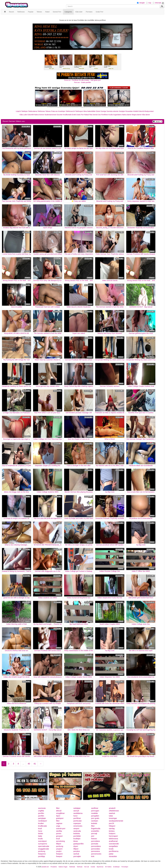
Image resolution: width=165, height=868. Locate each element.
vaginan (59, 823)
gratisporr (60, 818)
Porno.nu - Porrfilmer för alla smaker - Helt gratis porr (83, 80)
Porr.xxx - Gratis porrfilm (82, 82)
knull (40, 829)
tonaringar (113, 818)
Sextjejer (122, 111)
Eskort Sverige (101, 111)
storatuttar (113, 856)
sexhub (76, 854)
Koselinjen (62, 111)
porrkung (60, 846)
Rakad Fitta (88, 115)
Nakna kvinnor (39, 115)
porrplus (77, 851)
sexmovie (42, 808)
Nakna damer (127, 115)
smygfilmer (60, 813)
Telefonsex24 (70, 111)
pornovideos (96, 846)
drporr (76, 846)
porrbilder (77, 836)
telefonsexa (113, 839)
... (23, 764)
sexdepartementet (116, 821)
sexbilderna (78, 813)
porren (59, 834)
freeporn (59, 854)
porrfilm (41, 813)
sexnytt (76, 811)
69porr (59, 844)
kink (93, 856)
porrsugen (95, 811)
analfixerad (113, 841)
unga (58, 826)
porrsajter (77, 856)
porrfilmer (77, 818)
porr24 (111, 823)
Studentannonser (50, 115)
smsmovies (78, 826)
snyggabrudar (44, 849)
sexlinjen (95, 821)
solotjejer (77, 808)
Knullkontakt (67, 115)
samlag (112, 829)
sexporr (76, 829)
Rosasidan (129, 111)
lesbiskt (94, 823)
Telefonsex (41, 111)
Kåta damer (146, 115)
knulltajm (77, 839)
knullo (41, 839)
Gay (150, 3)
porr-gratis (95, 818)
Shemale (158, 3)
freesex (94, 839)
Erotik (74, 115)
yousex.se (45, 867)
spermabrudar (44, 846)
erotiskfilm (95, 831)
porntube (95, 844)
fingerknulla (96, 829)
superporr (77, 823)
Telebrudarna (33, 111)
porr (93, 836)
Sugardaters (117, 115)
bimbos (112, 831)
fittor (58, 808)
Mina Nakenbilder (89, 111)
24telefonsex (114, 811)
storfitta (59, 831)
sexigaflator (113, 846)
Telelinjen (25, 111)
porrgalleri (95, 816)
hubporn (112, 834)
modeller (94, 813)
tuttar (111, 816)
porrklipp (42, 856)
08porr (76, 849)
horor (75, 816)
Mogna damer (137, 115)
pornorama (95, 851)
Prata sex (54, 111)
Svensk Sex (97, 115)
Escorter (60, 115)
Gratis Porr (80, 115)
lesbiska (77, 834)
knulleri (41, 823)
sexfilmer (95, 808)
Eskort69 (31, 115)
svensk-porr (61, 829)
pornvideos (95, 841)
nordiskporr (43, 821)
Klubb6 (136, 111)
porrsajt (94, 834)
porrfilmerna (114, 851)
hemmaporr (113, 836)
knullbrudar (43, 826)
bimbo (41, 834)
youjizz (59, 851)
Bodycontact (149, 111)
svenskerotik (114, 844)
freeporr (59, 856)
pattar (111, 854)
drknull (59, 811)
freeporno (42, 854)
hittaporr (112, 826)
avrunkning (60, 841)
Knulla (111, 115)
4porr (58, 816)
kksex (76, 841)
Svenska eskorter (113, 111)
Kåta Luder (23, 115)
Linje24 (18, 111)
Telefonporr (79, 111)
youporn (59, 849)
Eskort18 (142, 111)
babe (40, 836)
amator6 (112, 808)
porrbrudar (78, 821)
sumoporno (43, 844)
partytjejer (42, 818)
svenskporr (42, 841)
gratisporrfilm (78, 844)
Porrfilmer (105, 115)
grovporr (59, 836)
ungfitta (41, 811)
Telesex (48, 111)
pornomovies (96, 854)
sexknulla (77, 831)
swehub (112, 813)
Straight (142, 3)
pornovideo (95, 849)
